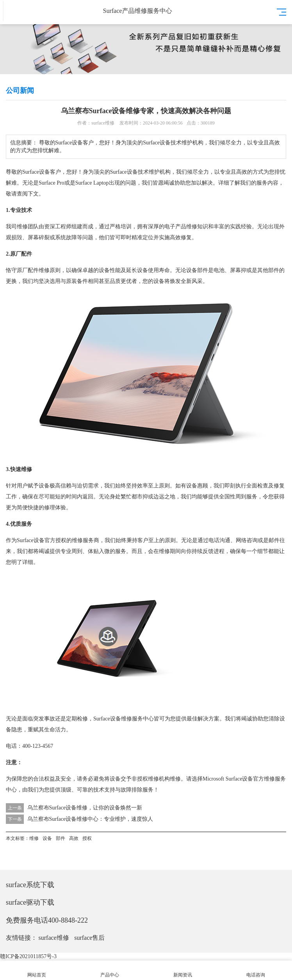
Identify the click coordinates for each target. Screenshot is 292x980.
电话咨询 (255, 970)
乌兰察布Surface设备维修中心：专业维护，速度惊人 (90, 819)
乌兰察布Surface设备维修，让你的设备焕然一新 (85, 808)
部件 (203, 270)
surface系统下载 (30, 885)
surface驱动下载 (30, 902)
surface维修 (54, 938)
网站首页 (36, 970)
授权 (61, 540)
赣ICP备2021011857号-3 (28, 956)
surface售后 (89, 938)
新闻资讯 (182, 970)
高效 (242, 172)
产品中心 (109, 970)
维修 (22, 227)
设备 (45, 172)
